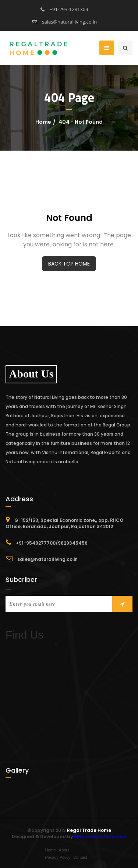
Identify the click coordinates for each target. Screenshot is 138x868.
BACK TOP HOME (69, 264)
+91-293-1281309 (64, 9)
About (64, 850)
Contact (80, 857)
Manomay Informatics (100, 837)
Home (43, 122)
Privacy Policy (58, 857)
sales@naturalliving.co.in (64, 22)
